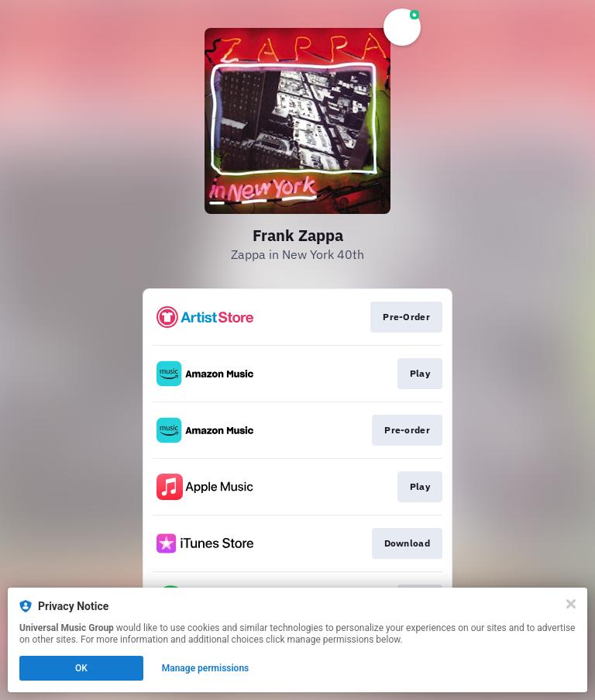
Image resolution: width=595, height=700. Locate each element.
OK (81, 668)
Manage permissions (206, 668)
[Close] (571, 604)
